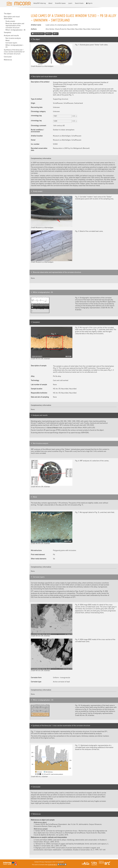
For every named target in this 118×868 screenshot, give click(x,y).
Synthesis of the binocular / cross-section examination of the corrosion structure (14, 52)
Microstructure (36, 551)
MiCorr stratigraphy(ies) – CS (15, 46)
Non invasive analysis (13, 38)
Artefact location (37, 136)
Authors (34, 29)
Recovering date (37, 107)
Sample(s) (7, 33)
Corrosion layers (11, 43)
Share (49, 34)
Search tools (79, 3)
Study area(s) (10, 21)
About (50, 3)
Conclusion (8, 57)
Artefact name (36, 25)
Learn (70, 3)
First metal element (38, 555)
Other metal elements (39, 559)
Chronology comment (38, 126)
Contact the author (38, 34)
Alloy (33, 376)
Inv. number (35, 144)
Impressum (48, 862)
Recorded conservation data (39, 149)
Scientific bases (60, 3)
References (8, 60)
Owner (33, 140)
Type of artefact (36, 99)
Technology (35, 381)
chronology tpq (36, 116)
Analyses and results (11, 36)
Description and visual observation (12, 18)
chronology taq (36, 121)
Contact (37, 862)
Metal (8, 41)
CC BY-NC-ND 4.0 (57, 864)
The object (8, 14)
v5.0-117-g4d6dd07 (58, 862)
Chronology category (38, 112)
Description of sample (39, 366)
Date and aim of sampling (40, 397)
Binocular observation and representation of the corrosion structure (15, 26)
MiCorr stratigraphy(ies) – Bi (15, 30)
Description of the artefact (40, 82)
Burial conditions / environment (37, 131)
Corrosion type (36, 682)
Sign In (89, 3)
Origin (33, 103)
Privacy (42, 862)
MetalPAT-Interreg (40, 3)
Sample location (37, 389)
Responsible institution (39, 393)
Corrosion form (36, 678)
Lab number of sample (39, 385)
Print (55, 34)
